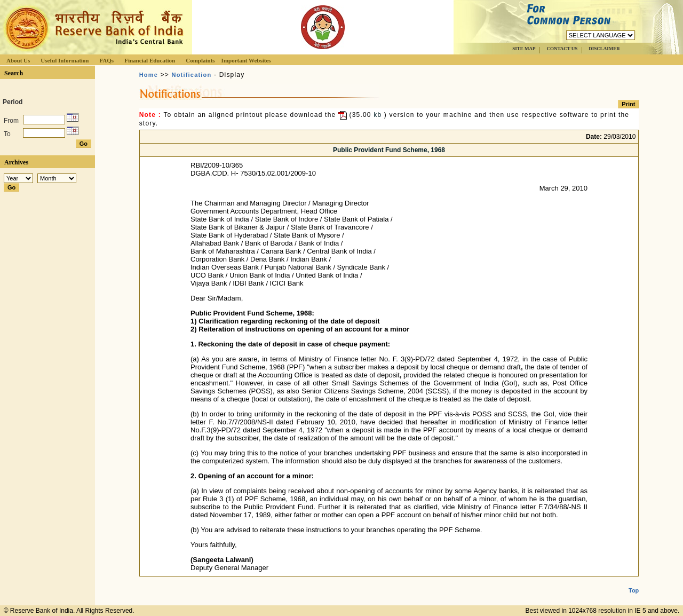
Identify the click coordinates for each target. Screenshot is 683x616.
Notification (192, 75)
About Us (18, 60)
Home (149, 75)
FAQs (106, 60)
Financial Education (150, 60)
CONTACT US (562, 49)
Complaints (200, 60)
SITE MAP (524, 49)
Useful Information (65, 60)
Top (634, 582)
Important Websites (246, 60)
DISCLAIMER (604, 49)
